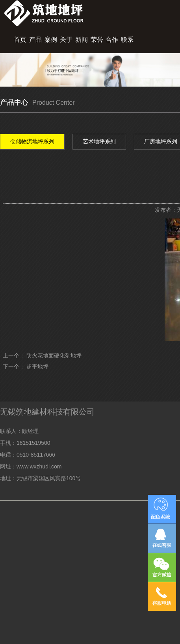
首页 (20, 40)
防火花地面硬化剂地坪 (54, 355)
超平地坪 (37, 366)
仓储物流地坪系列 (32, 141)
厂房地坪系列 (161, 141)
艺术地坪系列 (99, 141)
